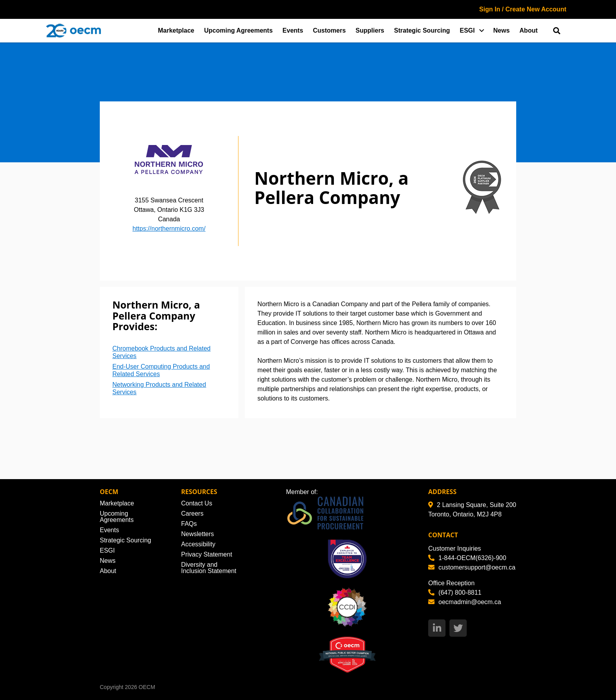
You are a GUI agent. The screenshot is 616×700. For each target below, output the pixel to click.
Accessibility (198, 544)
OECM (147, 687)
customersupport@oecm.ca (472, 567)
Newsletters (198, 534)
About (528, 30)
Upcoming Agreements (239, 30)
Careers (192, 514)
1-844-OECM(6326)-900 (467, 558)
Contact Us (197, 503)
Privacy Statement (207, 554)
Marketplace (176, 30)
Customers (330, 30)
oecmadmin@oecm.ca (465, 602)
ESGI (467, 30)
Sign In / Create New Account (523, 9)
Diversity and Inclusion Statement (209, 568)
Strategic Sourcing (422, 30)
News (502, 30)
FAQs (189, 524)
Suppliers (370, 30)
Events (293, 30)
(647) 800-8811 (455, 593)
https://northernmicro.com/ (169, 229)
